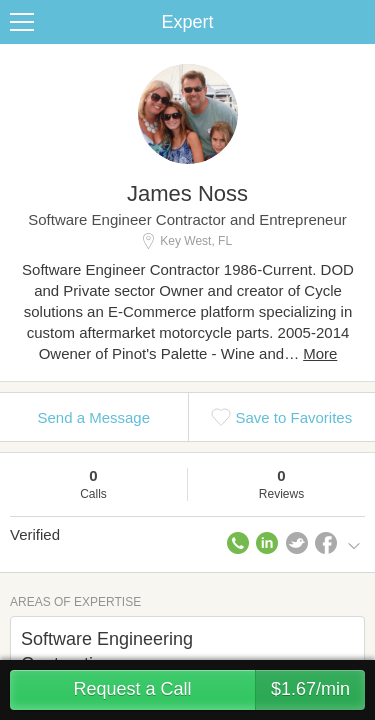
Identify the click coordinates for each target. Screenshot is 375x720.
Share (355, 22)
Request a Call (219, 690)
